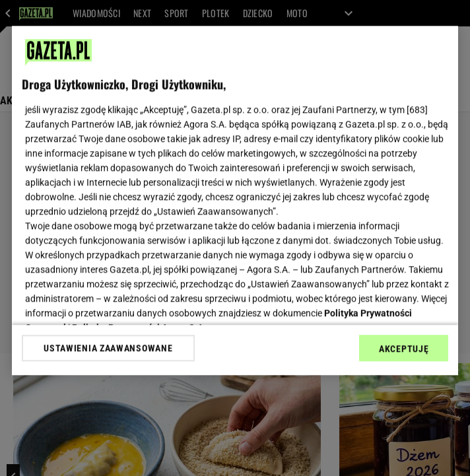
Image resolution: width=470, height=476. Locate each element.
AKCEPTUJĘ (404, 349)
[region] (235, 200)
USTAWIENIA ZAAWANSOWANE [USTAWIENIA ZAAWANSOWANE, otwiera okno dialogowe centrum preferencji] (108, 348)
